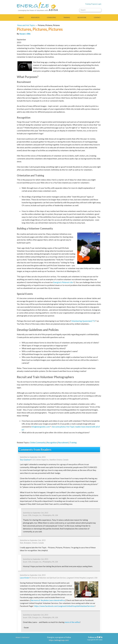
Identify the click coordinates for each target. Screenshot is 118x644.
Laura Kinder (25, 578)
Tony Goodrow (26, 460)
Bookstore (82, 17)
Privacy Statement (23, 637)
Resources (35, 17)
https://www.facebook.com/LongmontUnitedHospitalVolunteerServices (65, 606)
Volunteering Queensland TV (84, 321)
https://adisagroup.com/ (59, 640)
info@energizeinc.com (41, 427)
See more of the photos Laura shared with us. (48, 600)
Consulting (51, 17)
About (21, 17)
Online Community (38, 442)
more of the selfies (72, 622)
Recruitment (63, 442)
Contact (97, 17)
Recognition (52, 442)
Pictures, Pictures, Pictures (49, 25)
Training (67, 17)
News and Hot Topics (26, 25)
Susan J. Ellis (25, 34)
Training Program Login (93, 4)
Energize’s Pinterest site (64, 282)
